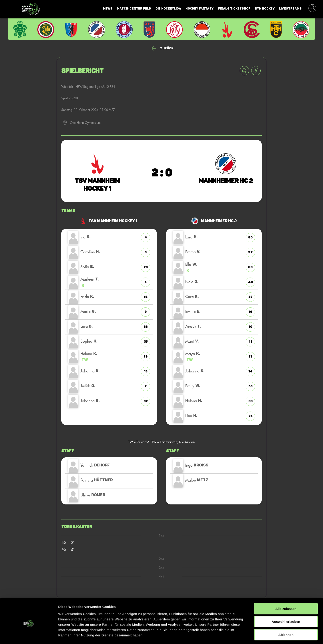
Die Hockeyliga (168, 9)
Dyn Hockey (265, 9)
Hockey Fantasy (199, 9)
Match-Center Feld (134, 9)
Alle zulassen (286, 590)
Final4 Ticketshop (234, 9)
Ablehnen (286, 616)
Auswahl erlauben (286, 603)
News (108, 9)
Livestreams (290, 9)
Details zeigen (236, 635)
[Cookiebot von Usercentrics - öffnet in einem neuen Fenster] (29, 635)
